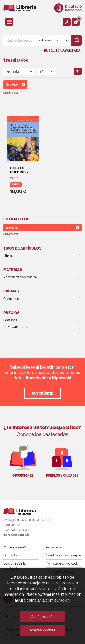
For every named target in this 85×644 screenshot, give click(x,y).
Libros (35, 256)
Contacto (10, 555)
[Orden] (19, 71)
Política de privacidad (62, 563)
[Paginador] (46, 71)
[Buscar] (76, 40)
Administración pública (35, 277)
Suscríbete (42, 393)
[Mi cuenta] (67, 22)
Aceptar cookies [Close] (42, 630)
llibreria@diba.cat (16, 535)
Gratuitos (35, 320)
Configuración (43, 617)
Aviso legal (54, 547)
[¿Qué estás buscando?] (19, 40)
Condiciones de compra (63, 555)
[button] (76, 22)
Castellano (35, 299)
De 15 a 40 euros (35, 327)
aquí (19, 600)
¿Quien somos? (15, 547)
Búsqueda (61, 51)
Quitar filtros (11, 93)
